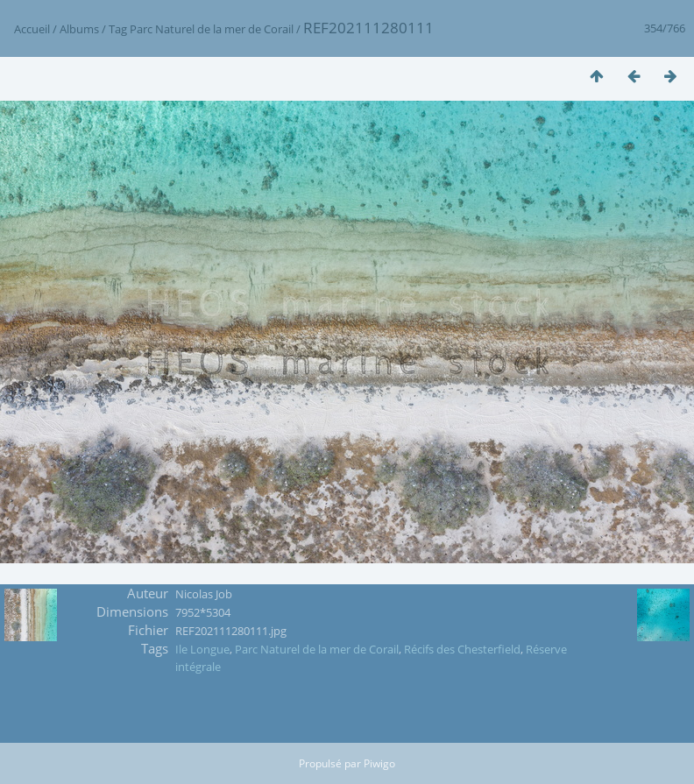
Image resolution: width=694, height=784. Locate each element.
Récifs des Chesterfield (462, 649)
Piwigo (379, 763)
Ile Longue (202, 649)
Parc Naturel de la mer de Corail (212, 29)
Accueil (32, 29)
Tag (118, 29)
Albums (79, 29)
